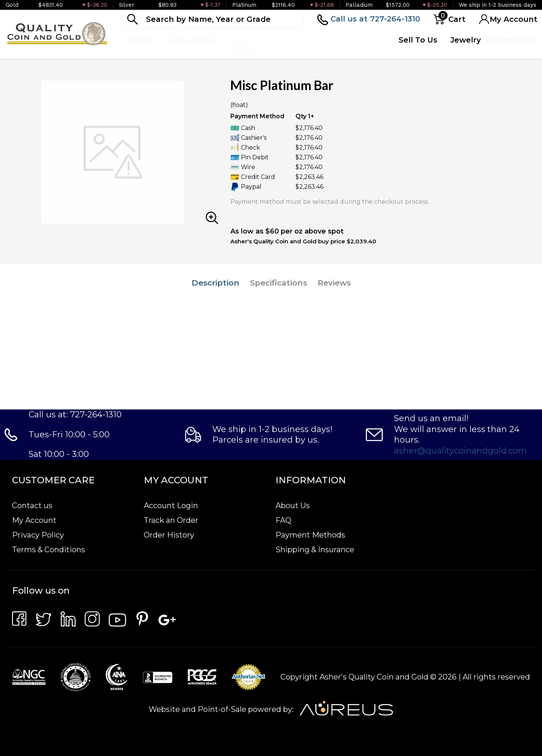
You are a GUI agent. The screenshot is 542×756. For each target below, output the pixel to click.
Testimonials (510, 40)
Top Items (326, 46)
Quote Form (366, 46)
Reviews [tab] (334, 283)
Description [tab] (215, 283)
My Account (34, 520)
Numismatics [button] (192, 40)
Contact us (32, 506)
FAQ (283, 520)
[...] (213, 19)
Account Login (171, 506)
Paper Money (244, 46)
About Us (293, 506)
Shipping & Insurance (315, 550)
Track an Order (171, 520)
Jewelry (466, 40)
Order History (169, 535)
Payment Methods (310, 535)
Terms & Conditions (49, 550)
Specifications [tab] (279, 283)
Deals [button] (290, 40)
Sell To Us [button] (418, 40)
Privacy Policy (38, 535)
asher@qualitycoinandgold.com (461, 451)
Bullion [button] (139, 40)
